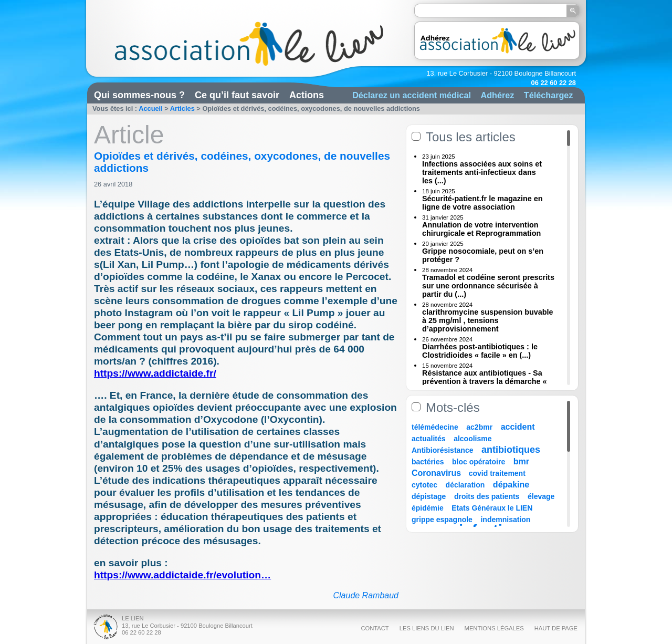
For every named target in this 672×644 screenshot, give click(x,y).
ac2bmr (479, 427)
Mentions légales (494, 628)
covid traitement (497, 473)
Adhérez (497, 95)
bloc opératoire (479, 462)
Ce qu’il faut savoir (237, 95)
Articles (182, 108)
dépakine (511, 485)
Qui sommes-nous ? (139, 95)
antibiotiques (511, 450)
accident (518, 427)
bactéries (428, 462)
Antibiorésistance (442, 450)
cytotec (424, 485)
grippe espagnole (442, 520)
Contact (375, 628)
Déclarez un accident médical (412, 95)
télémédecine (435, 427)
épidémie (428, 508)
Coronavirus (438, 473)
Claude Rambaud (366, 595)
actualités (429, 439)
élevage (541, 496)
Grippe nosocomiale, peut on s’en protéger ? (483, 255)
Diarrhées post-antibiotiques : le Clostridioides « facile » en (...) (480, 351)
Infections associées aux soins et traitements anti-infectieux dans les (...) (482, 172)
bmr (521, 461)
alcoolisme (472, 439)
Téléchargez (549, 95)
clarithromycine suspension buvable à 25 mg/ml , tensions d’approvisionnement (488, 320)
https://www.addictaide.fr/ (155, 373)
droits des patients (487, 496)
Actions (307, 95)
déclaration (465, 485)
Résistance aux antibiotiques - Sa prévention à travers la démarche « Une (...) (485, 381)
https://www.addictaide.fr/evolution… (182, 575)
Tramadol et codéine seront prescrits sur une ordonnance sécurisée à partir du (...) (488, 286)
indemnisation (505, 520)
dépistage (429, 496)
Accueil (151, 108)
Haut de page (556, 628)
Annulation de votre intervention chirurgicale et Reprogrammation (481, 229)
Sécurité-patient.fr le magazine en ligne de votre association (482, 203)
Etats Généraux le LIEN (492, 508)
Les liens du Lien (427, 628)
